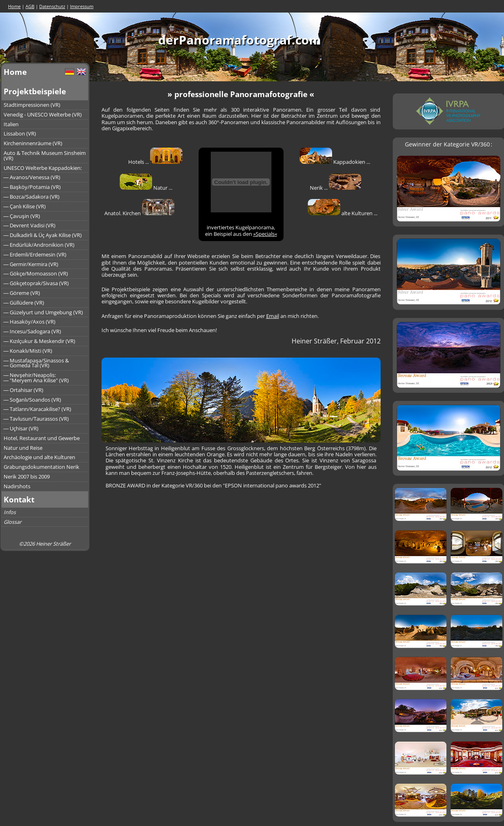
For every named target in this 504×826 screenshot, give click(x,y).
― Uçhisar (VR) (21, 428)
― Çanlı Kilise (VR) (25, 206)
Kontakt (19, 499)
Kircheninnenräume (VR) (33, 143)
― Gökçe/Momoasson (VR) (36, 273)
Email (273, 316)
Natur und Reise (23, 448)
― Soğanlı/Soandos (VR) (33, 400)
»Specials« (265, 234)
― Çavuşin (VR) (22, 216)
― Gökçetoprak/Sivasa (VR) (36, 283)
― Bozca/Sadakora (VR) (32, 197)
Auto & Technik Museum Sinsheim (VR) (45, 156)
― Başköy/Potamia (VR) (32, 187)
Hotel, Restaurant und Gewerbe (42, 438)
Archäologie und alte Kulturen (39, 457)
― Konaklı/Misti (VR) (28, 351)
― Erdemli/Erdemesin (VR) (35, 254)
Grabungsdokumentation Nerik (41, 467)
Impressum (82, 6)
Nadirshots (17, 486)
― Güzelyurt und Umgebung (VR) (43, 312)
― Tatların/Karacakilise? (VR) (38, 409)
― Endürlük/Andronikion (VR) (39, 245)
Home (14, 6)
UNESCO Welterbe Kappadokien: (43, 168)
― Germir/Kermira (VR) (31, 264)
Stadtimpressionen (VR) (32, 105)
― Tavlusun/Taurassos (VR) (36, 419)
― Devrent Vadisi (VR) (30, 225)
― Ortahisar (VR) (24, 390)
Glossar (13, 522)
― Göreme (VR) (22, 293)
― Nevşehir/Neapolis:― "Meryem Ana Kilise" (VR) (36, 378)
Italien (11, 124)
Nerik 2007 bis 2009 (27, 477)
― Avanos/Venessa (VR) (32, 177)
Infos (10, 512)
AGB (30, 6)
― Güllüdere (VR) (24, 303)
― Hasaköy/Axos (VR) (30, 322)
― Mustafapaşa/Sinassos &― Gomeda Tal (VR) (36, 363)
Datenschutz (52, 6)
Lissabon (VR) (20, 133)
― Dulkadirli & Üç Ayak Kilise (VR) (43, 235)
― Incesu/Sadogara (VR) (33, 331)
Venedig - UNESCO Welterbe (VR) (43, 114)
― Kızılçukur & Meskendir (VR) (40, 341)
